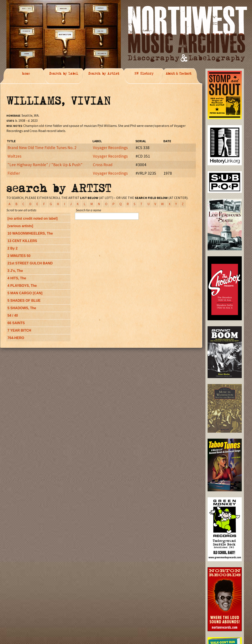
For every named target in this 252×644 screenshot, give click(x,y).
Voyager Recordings (110, 148)
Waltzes (14, 156)
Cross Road (103, 165)
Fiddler (14, 173)
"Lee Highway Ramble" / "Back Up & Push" (45, 165)
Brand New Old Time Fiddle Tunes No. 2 (42, 148)
